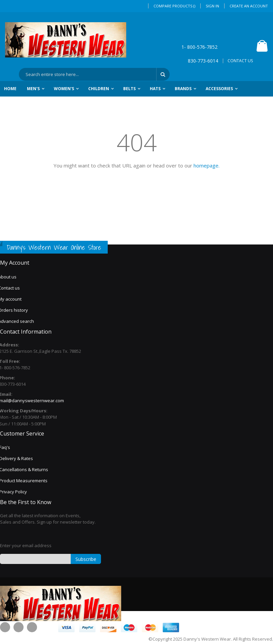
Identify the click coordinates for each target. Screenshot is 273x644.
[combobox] (94, 74)
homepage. (207, 165)
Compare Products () (174, 6)
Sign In (212, 6)
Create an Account (249, 6)
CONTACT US (240, 61)
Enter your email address (26, 545)
